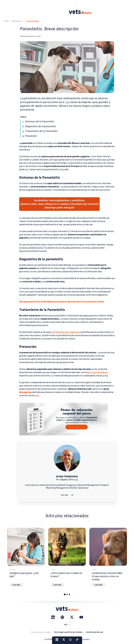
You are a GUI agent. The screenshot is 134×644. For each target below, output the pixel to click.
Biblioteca (17, 21)
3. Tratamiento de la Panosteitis (40, 131)
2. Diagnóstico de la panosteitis (39, 126)
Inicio (6, 21)
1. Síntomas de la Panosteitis (38, 121)
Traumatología (32, 21)
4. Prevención (30, 136)
